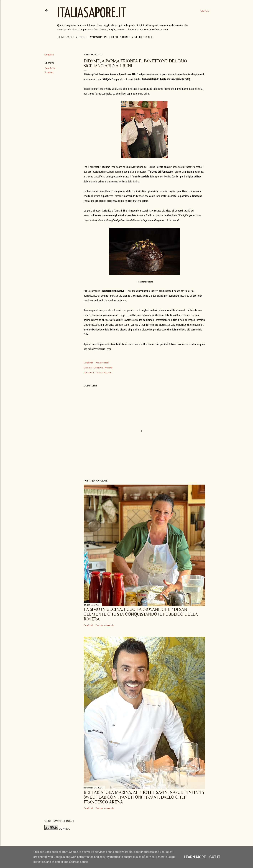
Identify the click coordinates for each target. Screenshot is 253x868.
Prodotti (111, 37)
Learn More (195, 857)
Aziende (96, 37)
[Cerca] (205, 11)
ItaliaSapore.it (92, 13)
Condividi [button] (49, 55)
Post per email (102, 363)
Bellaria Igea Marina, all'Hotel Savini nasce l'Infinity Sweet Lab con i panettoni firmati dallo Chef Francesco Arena (144, 797)
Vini (134, 37)
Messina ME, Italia (104, 373)
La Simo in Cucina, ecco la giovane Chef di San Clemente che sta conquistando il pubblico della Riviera (141, 614)
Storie (125, 37)
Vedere (82, 37)
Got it (215, 857)
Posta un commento (105, 625)
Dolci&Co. (146, 37)
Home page (65, 37)
